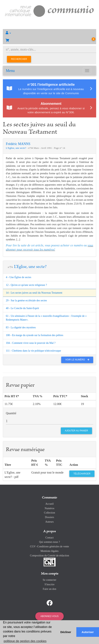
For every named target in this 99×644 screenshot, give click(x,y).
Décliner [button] (66, 632)
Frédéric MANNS (18, 144)
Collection (49, 513)
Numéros (49, 508)
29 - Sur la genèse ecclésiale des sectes (26, 300)
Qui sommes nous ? (49, 542)
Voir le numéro (78, 360)
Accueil (49, 504)
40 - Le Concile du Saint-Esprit (22, 308)
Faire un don (50, 589)
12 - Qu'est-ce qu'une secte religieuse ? (26, 285)
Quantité (11, 413)
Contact (49, 538)
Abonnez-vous (49, 616)
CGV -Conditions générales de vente (49, 546)
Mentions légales (49, 551)
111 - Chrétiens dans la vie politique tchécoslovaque (33, 351)
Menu (10, 71)
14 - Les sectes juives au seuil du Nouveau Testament (34, 293)
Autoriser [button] (88, 632)
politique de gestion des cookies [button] (25, 641)
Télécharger (82, 474)
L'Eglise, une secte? (16, 148)
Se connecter (49, 580)
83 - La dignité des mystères (21, 327)
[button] (49, 33)
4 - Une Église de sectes (19, 277)
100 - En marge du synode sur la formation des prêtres (35, 335)
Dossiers (49, 517)
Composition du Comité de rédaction (50, 556)
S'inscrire (49, 584)
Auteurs (49, 522)
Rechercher (19, 59)
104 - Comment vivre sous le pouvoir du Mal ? (31, 343)
